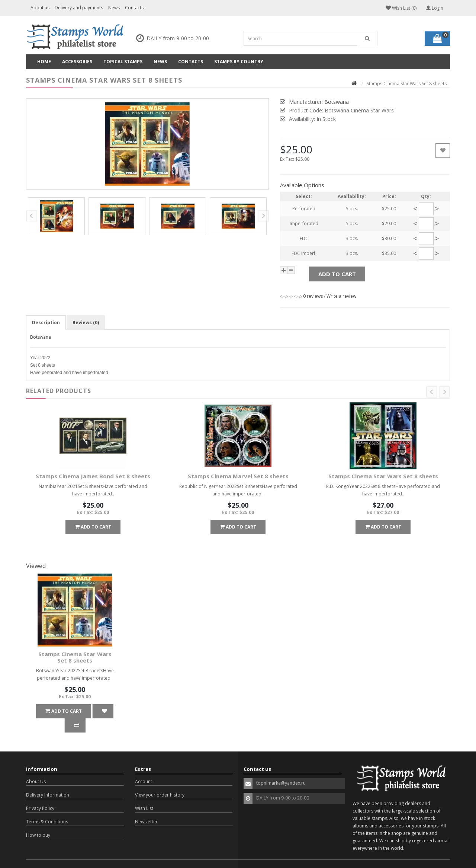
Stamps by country (239, 62)
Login (435, 8)
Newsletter (146, 808)
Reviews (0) (86, 323)
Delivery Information (48, 781)
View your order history (160, 781)
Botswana (41, 337)
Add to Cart (337, 274)
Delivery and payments (79, 8)
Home (44, 62)
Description (46, 323)
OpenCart (68, 857)
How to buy (38, 821)
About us (40, 8)
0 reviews (313, 296)
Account (144, 767)
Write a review (341, 296)
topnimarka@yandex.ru (281, 769)
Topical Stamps (123, 62)
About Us (36, 767)
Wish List (144, 794)
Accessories (77, 62)
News (114, 8)
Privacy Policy (40, 794)
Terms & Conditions (47, 808)
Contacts (134, 8)
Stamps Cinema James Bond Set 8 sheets (93, 476)
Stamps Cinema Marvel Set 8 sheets (238, 476)
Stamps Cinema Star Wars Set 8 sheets (383, 476)
